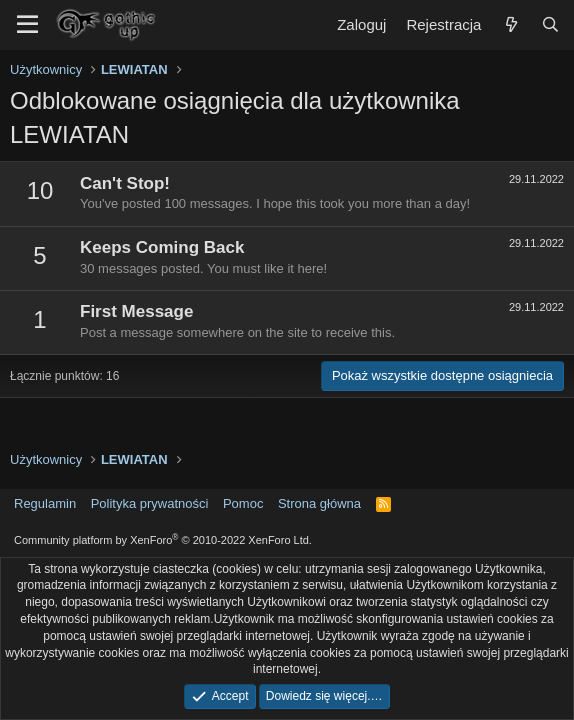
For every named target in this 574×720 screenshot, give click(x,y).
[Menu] (27, 25)
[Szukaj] (550, 24)
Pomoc (243, 503)
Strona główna (319, 503)
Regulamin (45, 503)
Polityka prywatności (150, 503)
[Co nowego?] (510, 24)
